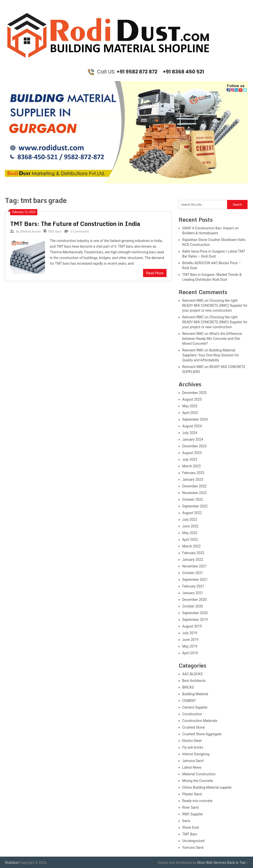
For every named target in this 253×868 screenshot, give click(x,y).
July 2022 (190, 520)
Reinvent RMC (193, 301)
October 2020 (193, 606)
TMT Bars (55, 231)
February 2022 (193, 553)
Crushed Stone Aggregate (202, 734)
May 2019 (190, 646)
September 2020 (195, 613)
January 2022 (193, 560)
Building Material (195, 694)
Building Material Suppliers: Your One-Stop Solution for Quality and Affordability (211, 355)
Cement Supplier (195, 707)
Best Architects (194, 681)
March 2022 (191, 546)
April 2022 (190, 540)
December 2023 (195, 446)
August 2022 (192, 513)
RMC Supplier (193, 814)
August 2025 (192, 399)
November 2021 (195, 566)
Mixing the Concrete (198, 781)
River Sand (190, 807)
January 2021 (193, 593)
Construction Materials (200, 721)
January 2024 (193, 439)
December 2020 (195, 600)
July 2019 (190, 633)
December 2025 (195, 393)
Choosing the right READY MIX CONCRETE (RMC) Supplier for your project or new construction (215, 305)
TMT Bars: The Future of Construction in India (75, 224)
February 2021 (193, 586)
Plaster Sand (192, 794)
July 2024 (190, 433)
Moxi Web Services (212, 863)
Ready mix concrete (197, 801)
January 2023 (193, 479)
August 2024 (192, 426)
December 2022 (195, 486)
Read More (155, 273)
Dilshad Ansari (31, 231)
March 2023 (191, 466)
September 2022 (195, 506)
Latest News (192, 767)
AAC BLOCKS (192, 674)
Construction (192, 714)
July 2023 (190, 459)
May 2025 (190, 406)
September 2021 (195, 580)
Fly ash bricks (193, 747)
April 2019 (190, 653)
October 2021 (193, 573)
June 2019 (190, 640)
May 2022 (190, 533)
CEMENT (189, 701)
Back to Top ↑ (238, 863)
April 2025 (190, 413)
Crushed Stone (194, 727)
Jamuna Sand (193, 761)
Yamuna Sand (193, 847)
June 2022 (190, 526)
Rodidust (12, 863)
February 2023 (193, 473)
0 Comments (80, 231)
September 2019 (195, 620)
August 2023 (192, 453)
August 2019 (192, 626)
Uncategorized (193, 841)
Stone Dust (191, 827)
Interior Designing (196, 754)
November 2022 (195, 493)
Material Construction (199, 774)
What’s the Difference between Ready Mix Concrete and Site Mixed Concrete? (212, 339)
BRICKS (188, 687)
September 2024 (195, 419)
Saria (186, 821)
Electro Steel (192, 741)
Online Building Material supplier (207, 787)
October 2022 (193, 499)
